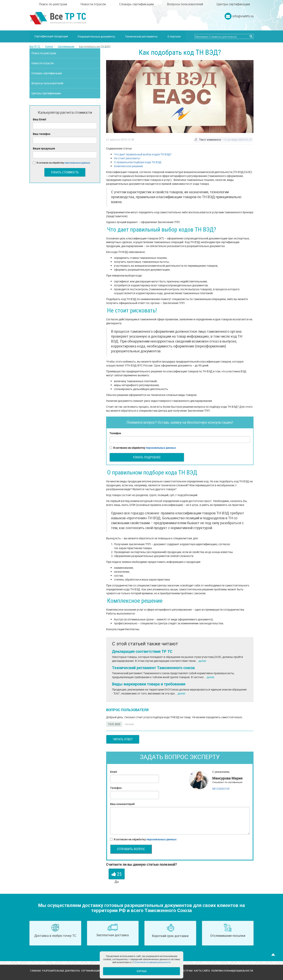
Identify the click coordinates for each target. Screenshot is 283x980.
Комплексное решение (128, 166)
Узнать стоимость (65, 172)
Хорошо (142, 971)
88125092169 (221, 788)
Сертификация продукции (51, 36)
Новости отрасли (93, 4)
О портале (174, 36)
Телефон (115, 433)
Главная (35, 971)
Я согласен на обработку (143, 448)
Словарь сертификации (136, 4)
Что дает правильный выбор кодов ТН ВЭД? (143, 154)
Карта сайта (202, 971)
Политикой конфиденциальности (152, 962)
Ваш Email (40, 119)
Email (114, 772)
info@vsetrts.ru (243, 16)
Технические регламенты (141, 36)
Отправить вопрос (131, 849)
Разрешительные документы (97, 36)
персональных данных (161, 447)
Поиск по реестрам (53, 4)
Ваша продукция (44, 148)
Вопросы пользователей (185, 4)
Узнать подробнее (147, 457)
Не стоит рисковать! (127, 158)
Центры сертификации (233, 4)
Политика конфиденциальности (232, 971)
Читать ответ (123, 739)
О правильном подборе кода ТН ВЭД (138, 162)
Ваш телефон (42, 134)
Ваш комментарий (122, 804)
